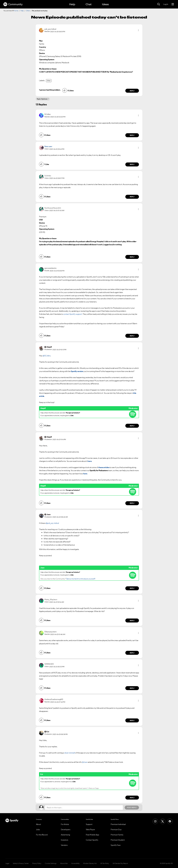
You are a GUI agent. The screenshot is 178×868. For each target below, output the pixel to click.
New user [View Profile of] (48, 146)
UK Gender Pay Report (120, 863)
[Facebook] (170, 821)
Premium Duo (116, 829)
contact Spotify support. (73, 314)
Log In (166, 4)
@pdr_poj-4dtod (52, 523)
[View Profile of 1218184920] (49, 664)
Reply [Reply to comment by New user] (132, 164)
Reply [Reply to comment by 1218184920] (132, 688)
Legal (7, 863)
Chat (89, 4)
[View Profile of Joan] (48, 514)
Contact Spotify (92, 840)
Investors (65, 840)
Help (72, 4)
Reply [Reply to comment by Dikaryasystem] (132, 653)
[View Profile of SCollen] (48, 114)
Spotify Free (116, 845)
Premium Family (117, 835)
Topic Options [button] (42, 99)
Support (89, 824)
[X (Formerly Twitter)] (163, 821)
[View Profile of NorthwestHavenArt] (53, 208)
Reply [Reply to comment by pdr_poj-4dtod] (132, 91)
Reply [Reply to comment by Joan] (132, 588)
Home (16, 11)
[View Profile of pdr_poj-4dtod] (50, 29)
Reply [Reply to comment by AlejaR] (132, 426)
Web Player (90, 829)
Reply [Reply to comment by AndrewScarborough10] (132, 720)
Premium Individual (118, 824)
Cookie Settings (51, 863)
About (38, 824)
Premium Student (118, 840)
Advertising (65, 835)
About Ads (64, 863)
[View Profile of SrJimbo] (48, 176)
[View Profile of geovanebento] (50, 268)
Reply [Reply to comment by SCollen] (132, 135)
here (90, 461)
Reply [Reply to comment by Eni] (132, 798)
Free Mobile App (92, 835)
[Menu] (173, 4)
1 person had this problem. (50, 90)
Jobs (38, 829)
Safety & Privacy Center (21, 863)
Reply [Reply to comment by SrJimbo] (132, 197)
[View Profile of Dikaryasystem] (50, 632)
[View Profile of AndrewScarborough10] (54, 699)
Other (28, 11)
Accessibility (75, 863)
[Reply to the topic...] (84, 807)
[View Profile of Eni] (48, 732)
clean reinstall (70, 753)
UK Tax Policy (105, 863)
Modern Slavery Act (90, 863)
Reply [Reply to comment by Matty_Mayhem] (132, 621)
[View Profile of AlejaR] (49, 347)
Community (13, 4)
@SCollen (47, 356)
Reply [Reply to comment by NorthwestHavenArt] (132, 257)
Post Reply (132, 807)
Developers (66, 829)
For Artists (65, 824)
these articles (104, 467)
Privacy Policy (37, 863)
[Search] (159, 4)
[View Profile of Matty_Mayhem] (51, 599)
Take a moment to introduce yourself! (81, 579)
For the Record (42, 835)
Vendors (64, 845)
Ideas (105, 4)
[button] (138, 30)
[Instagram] (155, 821)
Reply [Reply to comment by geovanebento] (132, 336)
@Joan (85, 762)
